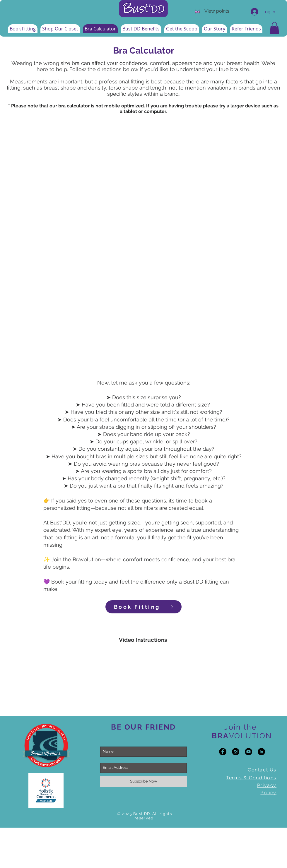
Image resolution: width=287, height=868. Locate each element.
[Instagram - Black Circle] (236, 752)
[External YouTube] (143, 682)
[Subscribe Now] (143, 781)
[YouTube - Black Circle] (248, 752)
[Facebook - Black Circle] (223, 752)
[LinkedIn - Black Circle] (261, 752)
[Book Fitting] (143, 607)
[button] (274, 28)
